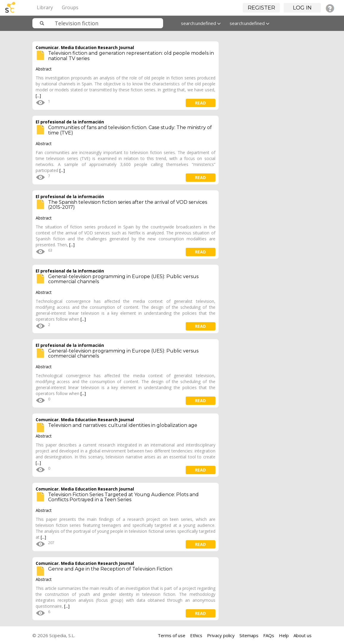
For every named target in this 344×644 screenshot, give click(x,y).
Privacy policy (221, 635)
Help (284, 635)
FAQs (269, 635)
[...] (38, 96)
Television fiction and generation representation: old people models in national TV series (131, 56)
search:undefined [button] (201, 23)
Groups (70, 7)
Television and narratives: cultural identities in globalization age (123, 425)
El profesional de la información (70, 122)
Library (45, 7)
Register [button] (261, 8)
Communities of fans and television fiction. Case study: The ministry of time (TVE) (130, 130)
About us (303, 635)
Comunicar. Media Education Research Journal (85, 47)
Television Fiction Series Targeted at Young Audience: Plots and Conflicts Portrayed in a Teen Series (123, 497)
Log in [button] (302, 8)
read (200, 103)
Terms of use (172, 635)
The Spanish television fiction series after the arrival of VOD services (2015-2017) (128, 205)
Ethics (196, 635)
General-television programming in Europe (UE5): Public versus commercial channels (123, 279)
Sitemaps (249, 635)
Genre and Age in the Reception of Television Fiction (110, 569)
